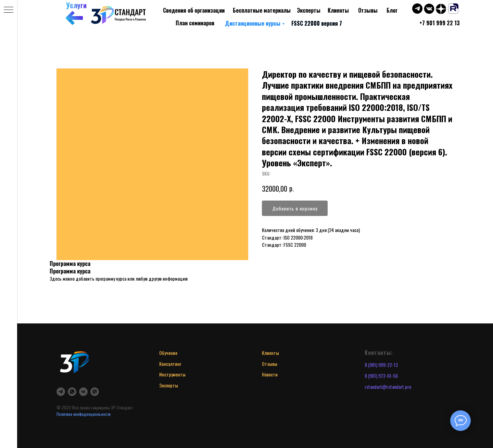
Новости (270, 374)
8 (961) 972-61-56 (381, 376)
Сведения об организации (194, 10)
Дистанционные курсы (253, 23)
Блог (392, 10)
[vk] (83, 392)
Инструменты (172, 374)
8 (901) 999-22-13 (381, 365)
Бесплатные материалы (262, 10)
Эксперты (309, 10)
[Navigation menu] (9, 10)
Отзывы (368, 10)
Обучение (168, 353)
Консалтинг (170, 364)
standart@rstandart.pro (389, 387)
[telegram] (61, 392)
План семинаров (195, 23)
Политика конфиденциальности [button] (84, 414)
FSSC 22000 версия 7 (317, 23)
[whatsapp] (72, 392)
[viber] (95, 392)
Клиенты (338, 10)
